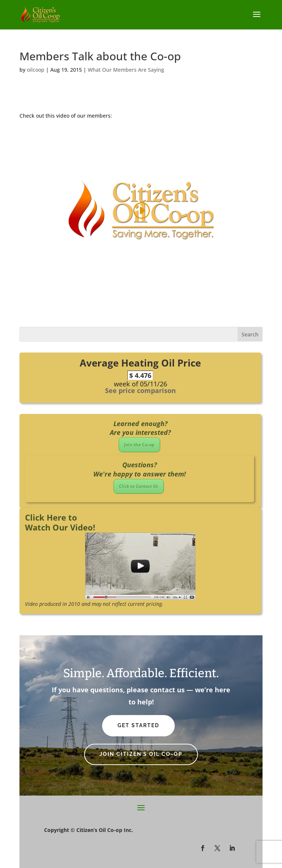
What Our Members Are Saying (126, 70)
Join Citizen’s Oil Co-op (141, 754)
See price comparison (140, 390)
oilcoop (36, 70)
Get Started (138, 725)
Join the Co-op (139, 445)
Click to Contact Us (139, 486)
